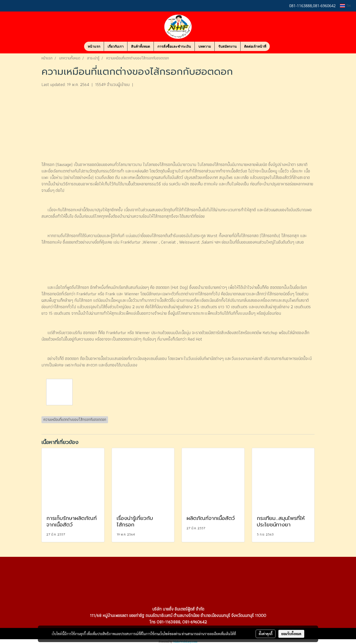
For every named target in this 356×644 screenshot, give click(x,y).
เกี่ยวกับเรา (116, 46)
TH (345, 6)
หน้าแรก (94, 46)
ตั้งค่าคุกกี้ (266, 634)
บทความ (205, 46)
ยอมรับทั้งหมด (291, 634)
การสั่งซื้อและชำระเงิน (174, 46)
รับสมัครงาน (227, 46)
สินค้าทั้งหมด (141, 46)
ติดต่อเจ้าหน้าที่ (255, 46)
